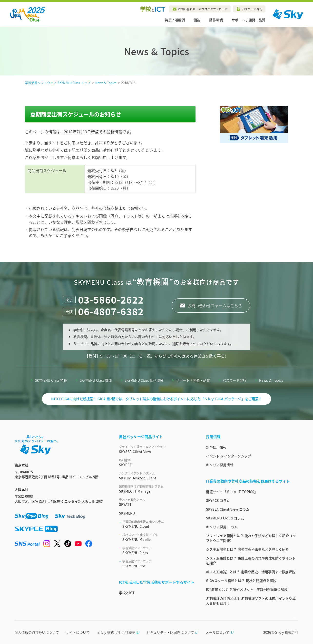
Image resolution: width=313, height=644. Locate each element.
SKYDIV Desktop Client (157, 476)
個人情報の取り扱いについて (37, 632)
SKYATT (157, 502)
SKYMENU (127, 513)
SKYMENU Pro (158, 564)
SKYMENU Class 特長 (51, 380)
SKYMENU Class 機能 (96, 380)
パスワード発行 (252, 9)
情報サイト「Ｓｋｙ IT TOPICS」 (232, 492)
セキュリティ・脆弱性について (172, 632)
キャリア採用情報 (220, 465)
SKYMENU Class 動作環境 (144, 380)
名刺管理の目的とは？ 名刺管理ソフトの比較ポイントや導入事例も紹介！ (251, 601)
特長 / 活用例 (175, 20)
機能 (197, 20)
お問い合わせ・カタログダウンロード (203, 9)
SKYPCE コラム (218, 500)
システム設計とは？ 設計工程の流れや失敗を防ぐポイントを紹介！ (251, 560)
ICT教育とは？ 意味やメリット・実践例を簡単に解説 (247, 589)
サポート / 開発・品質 (249, 20)
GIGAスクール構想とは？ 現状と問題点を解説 (241, 581)
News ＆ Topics (271, 380)
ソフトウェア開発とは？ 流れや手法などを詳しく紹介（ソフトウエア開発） (251, 538)
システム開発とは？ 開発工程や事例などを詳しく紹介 (247, 549)
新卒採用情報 (216, 447)
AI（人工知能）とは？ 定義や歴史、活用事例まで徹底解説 (251, 572)
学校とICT (127, 593)
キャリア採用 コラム (222, 527)
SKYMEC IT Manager (157, 489)
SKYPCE (157, 463)
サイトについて (78, 632)
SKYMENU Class (158, 550)
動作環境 (216, 20)
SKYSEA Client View (157, 449)
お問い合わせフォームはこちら (215, 306)
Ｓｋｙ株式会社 (286, 632)
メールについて (220, 632)
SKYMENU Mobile (158, 537)
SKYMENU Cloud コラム (225, 518)
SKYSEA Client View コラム (228, 509)
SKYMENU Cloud (158, 524)
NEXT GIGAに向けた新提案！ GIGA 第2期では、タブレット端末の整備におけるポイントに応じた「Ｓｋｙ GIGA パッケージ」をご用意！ (157, 399)
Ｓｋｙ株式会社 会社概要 (118, 632)
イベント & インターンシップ (229, 456)
